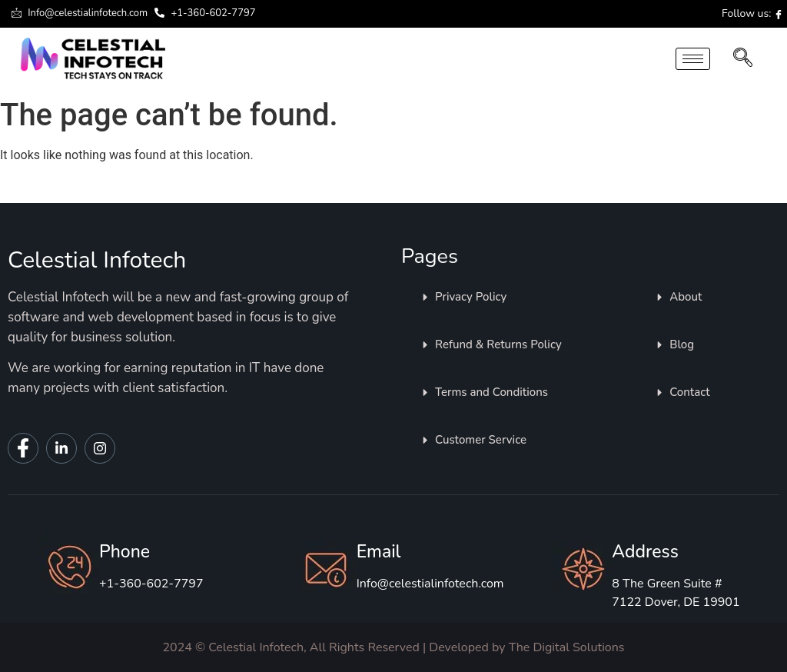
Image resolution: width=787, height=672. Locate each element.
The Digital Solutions (567, 647)
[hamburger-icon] (693, 59)
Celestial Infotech (97, 260)
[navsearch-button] (743, 59)
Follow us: (752, 13)
